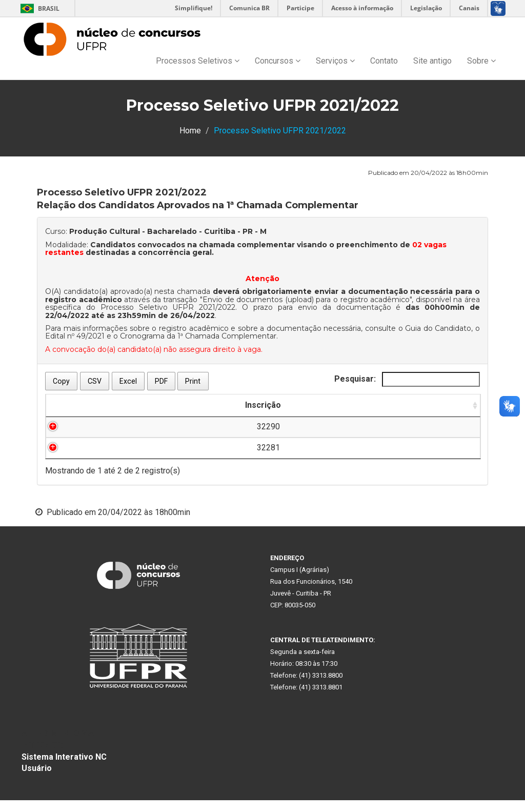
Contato (384, 61)
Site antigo (432, 61)
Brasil (38, 8)
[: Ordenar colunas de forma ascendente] (225, 412)
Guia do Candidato (438, 328)
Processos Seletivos (198, 61)
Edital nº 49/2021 (75, 336)
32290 (81, 438)
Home (190, 131)
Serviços (335, 61)
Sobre (481, 61)
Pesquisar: (407, 379)
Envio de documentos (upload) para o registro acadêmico (306, 300)
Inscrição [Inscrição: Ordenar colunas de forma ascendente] (81, 417)
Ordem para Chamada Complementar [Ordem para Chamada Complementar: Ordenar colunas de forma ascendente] (407, 411)
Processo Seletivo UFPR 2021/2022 (168, 307)
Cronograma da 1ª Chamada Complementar (198, 336)
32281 (81, 459)
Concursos (278, 61)
